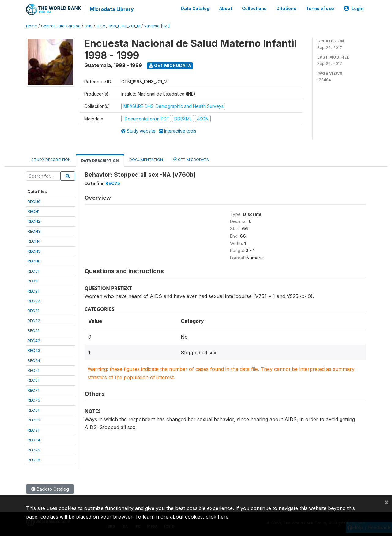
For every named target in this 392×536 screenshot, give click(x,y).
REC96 (34, 460)
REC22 (34, 301)
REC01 (33, 271)
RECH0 (34, 202)
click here (217, 517)
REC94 (34, 440)
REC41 (33, 330)
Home (32, 26)
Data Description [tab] (100, 161)
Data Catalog (195, 9)
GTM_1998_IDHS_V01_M (118, 26)
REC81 (33, 410)
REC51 (33, 370)
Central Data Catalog (61, 26)
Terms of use (320, 9)
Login (354, 9)
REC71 (33, 390)
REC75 (34, 400)
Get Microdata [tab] (191, 159)
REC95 (34, 450)
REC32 (34, 321)
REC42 (34, 341)
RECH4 (34, 241)
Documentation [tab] (146, 160)
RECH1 (34, 211)
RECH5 (34, 251)
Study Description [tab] (51, 160)
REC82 (34, 420)
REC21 (33, 291)
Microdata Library (112, 9)
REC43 (34, 350)
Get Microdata (170, 65)
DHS (89, 26)
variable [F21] (157, 26)
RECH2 (34, 221)
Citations (286, 9)
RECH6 (34, 261)
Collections (254, 9)
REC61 (33, 380)
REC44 (34, 360)
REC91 (33, 430)
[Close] (386, 502)
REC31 (33, 311)
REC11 (33, 281)
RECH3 (34, 231)
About (226, 9)
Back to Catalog (50, 489)
